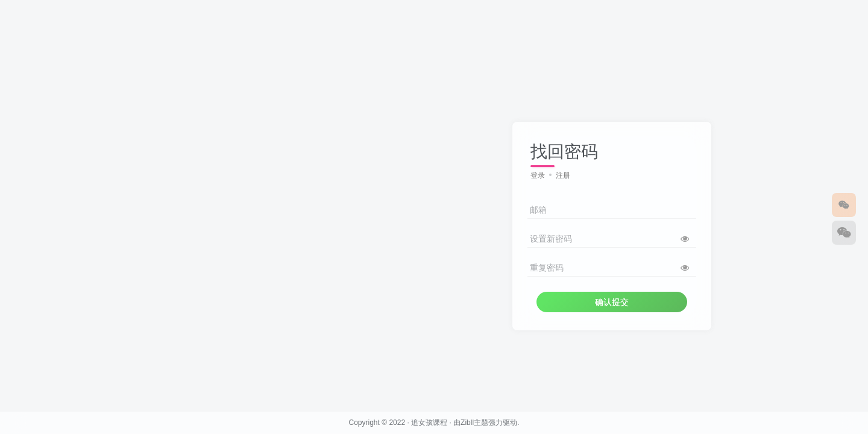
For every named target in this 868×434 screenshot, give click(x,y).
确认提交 (612, 302)
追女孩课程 (429, 423)
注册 (563, 175)
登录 (538, 175)
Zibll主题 (474, 423)
